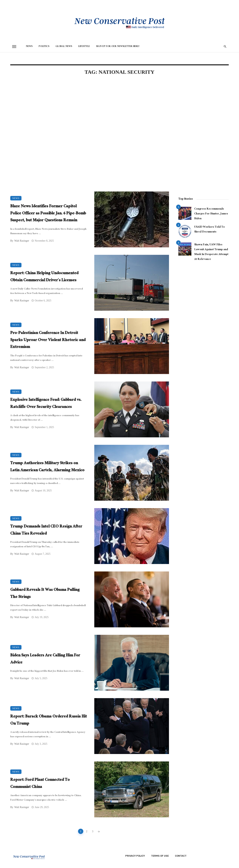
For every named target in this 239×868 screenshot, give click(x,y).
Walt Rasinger (22, 241)
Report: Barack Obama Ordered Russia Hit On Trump (49, 720)
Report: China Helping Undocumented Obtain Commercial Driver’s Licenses (44, 277)
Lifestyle (84, 47)
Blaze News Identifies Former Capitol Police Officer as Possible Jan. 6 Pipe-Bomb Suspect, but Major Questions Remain (48, 214)
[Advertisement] (90, 110)
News (29, 47)
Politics (44, 47)
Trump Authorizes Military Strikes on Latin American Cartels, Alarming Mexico (47, 467)
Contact (181, 856)
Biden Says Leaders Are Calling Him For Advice (45, 659)
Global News (64, 47)
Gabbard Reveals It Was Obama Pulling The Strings (45, 594)
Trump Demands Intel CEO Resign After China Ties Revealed (46, 530)
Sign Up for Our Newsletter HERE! (118, 47)
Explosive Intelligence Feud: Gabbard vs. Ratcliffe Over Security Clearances (46, 404)
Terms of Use (160, 856)
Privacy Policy (135, 856)
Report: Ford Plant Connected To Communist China (40, 784)
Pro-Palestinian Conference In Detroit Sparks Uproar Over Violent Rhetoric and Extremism (48, 340)
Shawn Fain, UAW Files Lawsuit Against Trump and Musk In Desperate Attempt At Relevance (211, 252)
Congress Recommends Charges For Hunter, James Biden (211, 214)
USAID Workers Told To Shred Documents (209, 230)
